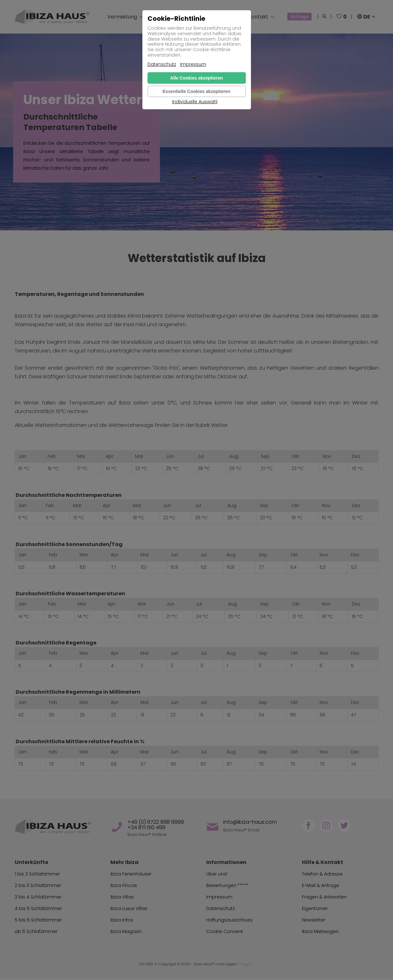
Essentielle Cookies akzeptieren (196, 91)
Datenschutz (162, 64)
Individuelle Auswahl (195, 102)
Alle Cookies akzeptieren (196, 78)
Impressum (193, 64)
